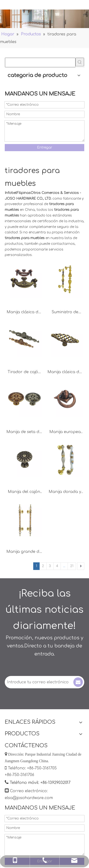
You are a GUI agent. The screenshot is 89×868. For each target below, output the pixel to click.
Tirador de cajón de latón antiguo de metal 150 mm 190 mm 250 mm (24, 373)
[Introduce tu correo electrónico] (39, 682)
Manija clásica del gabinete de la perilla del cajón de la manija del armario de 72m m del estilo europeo (65, 373)
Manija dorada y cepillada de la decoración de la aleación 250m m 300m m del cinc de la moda (65, 492)
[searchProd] (40, 63)
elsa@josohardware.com (29, 798)
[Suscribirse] (78, 682)
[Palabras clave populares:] (80, 62)
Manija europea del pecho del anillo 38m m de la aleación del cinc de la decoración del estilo (65, 432)
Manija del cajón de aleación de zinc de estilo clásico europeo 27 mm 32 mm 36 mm (24, 492)
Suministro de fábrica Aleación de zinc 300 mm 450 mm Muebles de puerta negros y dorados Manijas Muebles (65, 313)
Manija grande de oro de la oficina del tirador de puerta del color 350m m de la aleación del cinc (24, 552)
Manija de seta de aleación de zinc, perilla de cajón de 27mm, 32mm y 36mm (24, 432)
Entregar (45, 147)
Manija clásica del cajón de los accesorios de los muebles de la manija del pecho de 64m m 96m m (24, 313)
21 (72, 566)
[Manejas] (44, 19)
